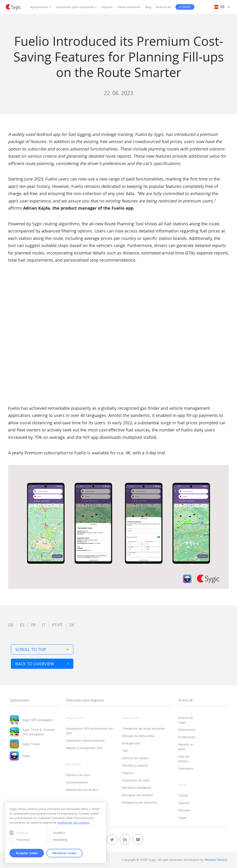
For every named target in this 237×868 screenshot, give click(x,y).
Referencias (187, 730)
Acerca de (163, 7)
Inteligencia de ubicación (139, 802)
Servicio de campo (135, 758)
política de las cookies (73, 822)
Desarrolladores (129, 7)
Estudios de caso (78, 775)
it (44, 625)
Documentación (77, 782)
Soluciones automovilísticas (85, 740)
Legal (182, 818)
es (22, 625)
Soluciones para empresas (75, 7)
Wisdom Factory (216, 860)
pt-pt (58, 625)
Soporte (107, 7)
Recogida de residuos (138, 795)
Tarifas (183, 795)
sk (72, 625)
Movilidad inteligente (137, 788)
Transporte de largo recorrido (143, 728)
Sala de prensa (184, 759)
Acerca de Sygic (186, 720)
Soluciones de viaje (136, 780)
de (11, 625)
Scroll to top (42, 649)
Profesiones (187, 737)
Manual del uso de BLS (82, 790)
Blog (148, 7)
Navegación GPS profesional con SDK (89, 731)
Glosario (184, 810)
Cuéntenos (186, 768)
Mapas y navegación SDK (84, 748)
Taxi (125, 751)
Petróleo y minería (135, 765)
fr (33, 625)
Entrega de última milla (138, 736)
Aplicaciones (39, 7)
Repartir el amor (186, 747)
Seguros (128, 773)
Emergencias (131, 743)
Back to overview (42, 664)
